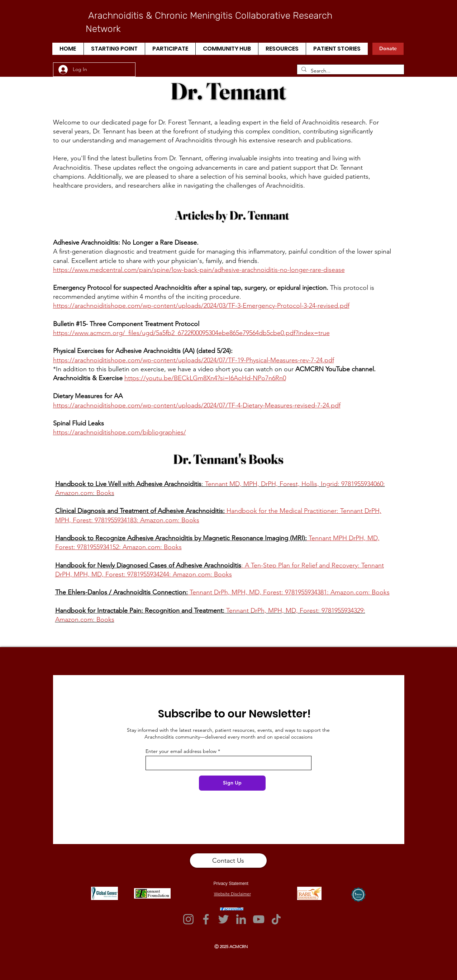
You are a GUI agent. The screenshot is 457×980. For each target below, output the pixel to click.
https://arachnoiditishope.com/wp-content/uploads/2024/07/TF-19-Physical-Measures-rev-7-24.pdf (194, 360)
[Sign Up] (232, 783)
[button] (114, 49)
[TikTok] (276, 919)
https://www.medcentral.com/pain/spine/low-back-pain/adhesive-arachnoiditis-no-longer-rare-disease (199, 270)
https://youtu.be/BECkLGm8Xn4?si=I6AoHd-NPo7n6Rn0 (205, 378)
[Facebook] (206, 919)
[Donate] (388, 49)
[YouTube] (259, 919)
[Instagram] (188, 919)
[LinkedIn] (241, 919)
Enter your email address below (181, 751)
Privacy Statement (231, 884)
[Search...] (350, 71)
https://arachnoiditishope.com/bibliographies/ (120, 432)
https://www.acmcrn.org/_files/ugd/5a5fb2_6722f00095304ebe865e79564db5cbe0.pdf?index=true (191, 333)
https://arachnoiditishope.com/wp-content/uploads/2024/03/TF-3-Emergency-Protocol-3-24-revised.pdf (201, 306)
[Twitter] (223, 919)
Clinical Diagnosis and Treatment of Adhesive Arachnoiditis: (140, 511)
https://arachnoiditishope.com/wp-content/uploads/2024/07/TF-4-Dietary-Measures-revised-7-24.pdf (197, 405)
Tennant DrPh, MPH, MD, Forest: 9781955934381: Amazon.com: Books (289, 592)
